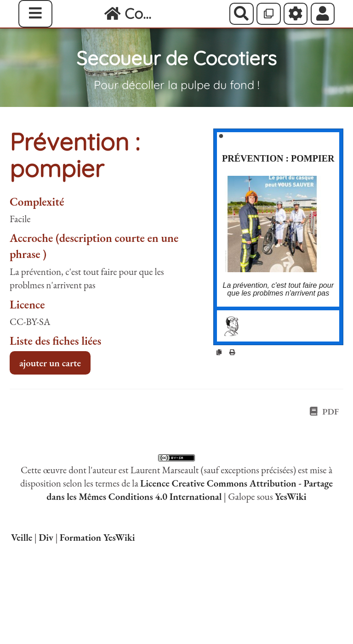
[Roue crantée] (296, 14)
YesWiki (291, 496)
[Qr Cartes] (269, 14)
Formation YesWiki (97, 537)
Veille (22, 537)
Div (46, 537)
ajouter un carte (50, 363)
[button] (323, 14)
